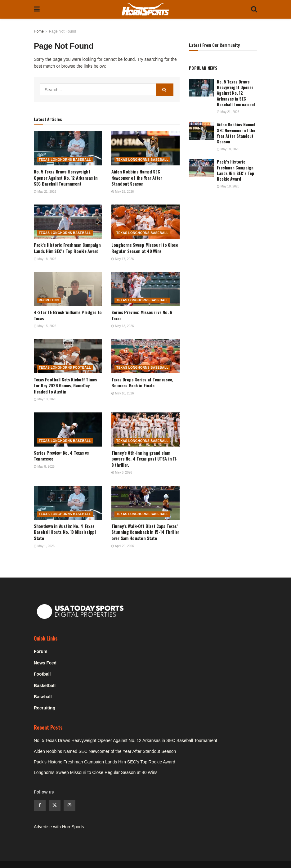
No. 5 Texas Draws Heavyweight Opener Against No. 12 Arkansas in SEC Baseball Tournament (66, 178)
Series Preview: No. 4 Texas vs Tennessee (61, 456)
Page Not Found (63, 31)
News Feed (45, 663)
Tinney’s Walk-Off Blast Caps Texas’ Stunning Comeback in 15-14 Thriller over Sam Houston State (145, 532)
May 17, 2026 (123, 259)
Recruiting (49, 300)
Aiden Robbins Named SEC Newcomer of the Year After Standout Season (137, 178)
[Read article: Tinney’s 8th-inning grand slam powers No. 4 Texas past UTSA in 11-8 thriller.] (145, 430)
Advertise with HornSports (59, 827)
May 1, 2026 (44, 546)
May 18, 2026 (123, 192)
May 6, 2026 (122, 472)
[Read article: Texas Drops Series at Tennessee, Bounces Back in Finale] (145, 356)
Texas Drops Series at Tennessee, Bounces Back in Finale (142, 382)
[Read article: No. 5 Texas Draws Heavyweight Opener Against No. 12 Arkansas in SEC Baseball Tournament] (68, 148)
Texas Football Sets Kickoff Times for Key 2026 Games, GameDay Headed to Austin (65, 385)
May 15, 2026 (45, 326)
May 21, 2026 (45, 192)
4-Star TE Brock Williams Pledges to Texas (68, 315)
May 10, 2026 (123, 393)
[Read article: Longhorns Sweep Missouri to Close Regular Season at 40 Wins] (145, 222)
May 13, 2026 (123, 326)
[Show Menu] (37, 9)
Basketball (45, 686)
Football (42, 674)
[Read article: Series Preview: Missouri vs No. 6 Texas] (145, 289)
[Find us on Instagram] (69, 805)
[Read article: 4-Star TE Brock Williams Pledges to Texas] (68, 289)
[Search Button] (254, 9)
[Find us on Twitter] (55, 805)
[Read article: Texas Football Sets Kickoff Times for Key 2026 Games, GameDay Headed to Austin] (68, 356)
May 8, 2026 (44, 467)
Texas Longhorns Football (65, 368)
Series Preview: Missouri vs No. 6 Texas (142, 315)
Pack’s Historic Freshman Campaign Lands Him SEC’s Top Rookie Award (67, 248)
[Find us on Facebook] (40, 805)
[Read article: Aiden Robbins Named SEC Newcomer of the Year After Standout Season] (145, 148)
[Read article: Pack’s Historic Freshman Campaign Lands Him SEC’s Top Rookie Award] (68, 222)
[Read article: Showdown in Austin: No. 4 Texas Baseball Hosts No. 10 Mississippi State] (68, 503)
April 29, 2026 (123, 546)
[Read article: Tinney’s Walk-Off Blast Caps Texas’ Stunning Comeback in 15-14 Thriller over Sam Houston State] (145, 503)
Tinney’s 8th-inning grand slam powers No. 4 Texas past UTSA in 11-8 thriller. (144, 459)
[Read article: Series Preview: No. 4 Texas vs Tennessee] (68, 430)
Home (39, 31)
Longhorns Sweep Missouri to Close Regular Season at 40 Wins (145, 248)
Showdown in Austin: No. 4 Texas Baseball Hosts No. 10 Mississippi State (65, 532)
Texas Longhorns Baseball (65, 160)
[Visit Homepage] (145, 9)
